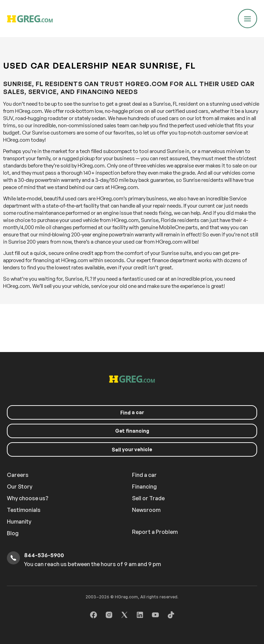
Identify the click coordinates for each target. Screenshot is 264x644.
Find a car (144, 475)
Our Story (20, 487)
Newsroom (146, 510)
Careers (18, 475)
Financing (144, 487)
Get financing (132, 431)
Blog (13, 533)
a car (132, 412)
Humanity (19, 522)
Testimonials (24, 510)
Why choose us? (28, 498)
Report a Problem (155, 532)
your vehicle (132, 449)
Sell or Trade (148, 498)
